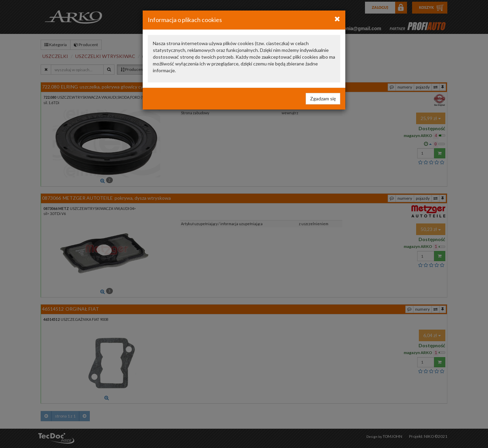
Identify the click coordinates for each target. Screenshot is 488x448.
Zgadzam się (323, 99)
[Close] (337, 19)
